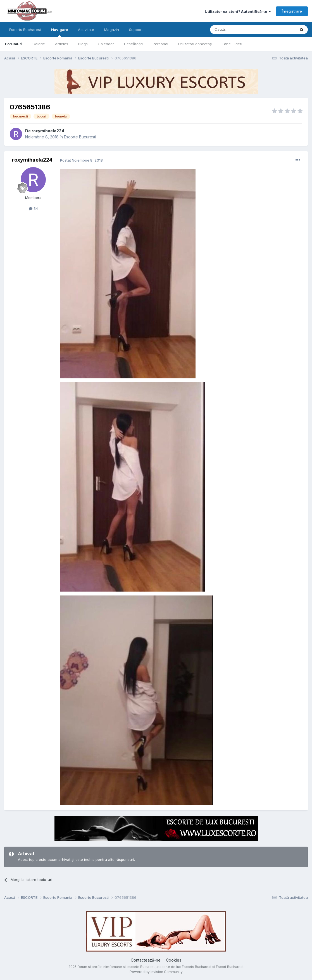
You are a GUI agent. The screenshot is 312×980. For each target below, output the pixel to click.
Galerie (39, 44)
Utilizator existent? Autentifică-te (238, 11)
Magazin (112, 30)
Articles (62, 44)
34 (33, 208)
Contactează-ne (146, 960)
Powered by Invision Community (156, 972)
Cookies (174, 960)
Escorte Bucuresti (80, 137)
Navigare (59, 32)
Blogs (83, 44)
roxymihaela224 (48, 131)
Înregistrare (292, 11)
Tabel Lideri (232, 44)
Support (136, 30)
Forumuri (14, 44)
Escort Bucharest (230, 967)
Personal (160, 44)
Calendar (106, 44)
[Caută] (239, 30)
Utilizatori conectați (195, 44)
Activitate (86, 30)
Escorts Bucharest (25, 30)
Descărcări (133, 44)
